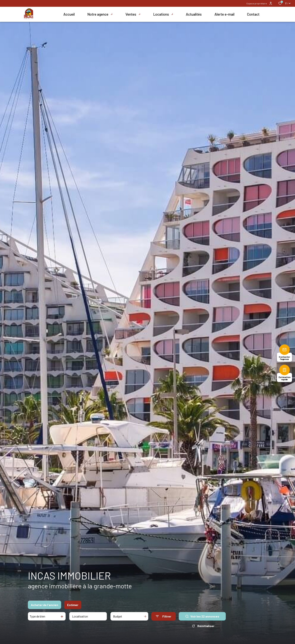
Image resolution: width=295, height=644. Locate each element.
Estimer (73, 605)
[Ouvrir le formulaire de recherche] (163, 616)
